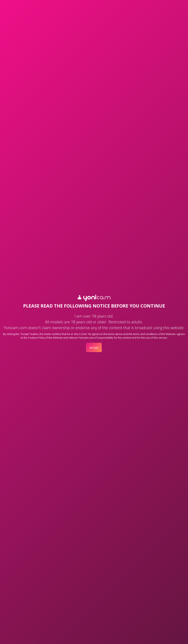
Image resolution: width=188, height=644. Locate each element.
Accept (94, 347)
